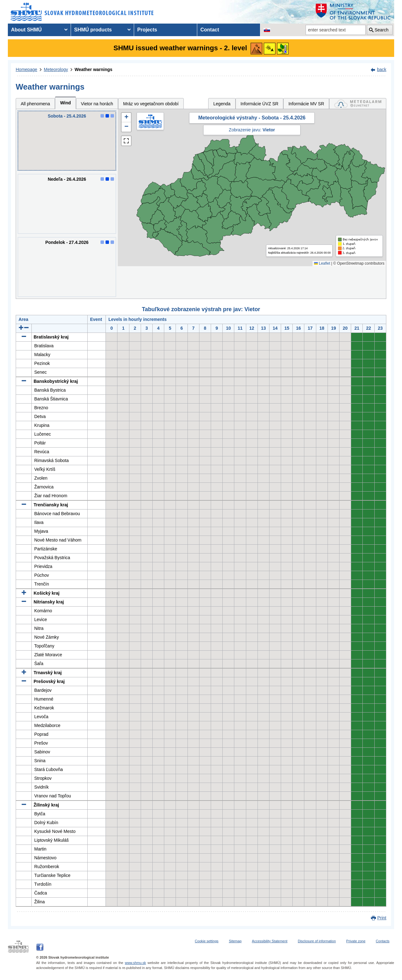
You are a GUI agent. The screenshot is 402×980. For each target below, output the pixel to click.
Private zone (356, 941)
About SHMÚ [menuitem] (26, 30)
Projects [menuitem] (147, 30)
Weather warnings (94, 69)
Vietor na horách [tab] (97, 104)
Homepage (27, 69)
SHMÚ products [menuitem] (93, 30)
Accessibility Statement (270, 941)
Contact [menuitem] (210, 30)
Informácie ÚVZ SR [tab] (260, 104)
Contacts (383, 941)
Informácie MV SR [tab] (306, 104)
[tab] (358, 104)
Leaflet (322, 263)
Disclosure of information (317, 941)
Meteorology (56, 69)
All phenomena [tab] (35, 104)
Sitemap (235, 941)
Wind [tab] (65, 103)
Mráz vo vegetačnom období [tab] (151, 104)
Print (382, 918)
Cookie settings (206, 941)
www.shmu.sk (135, 963)
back (382, 69)
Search (382, 30)
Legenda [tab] (222, 104)
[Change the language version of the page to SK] (267, 30)
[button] (126, 118)
